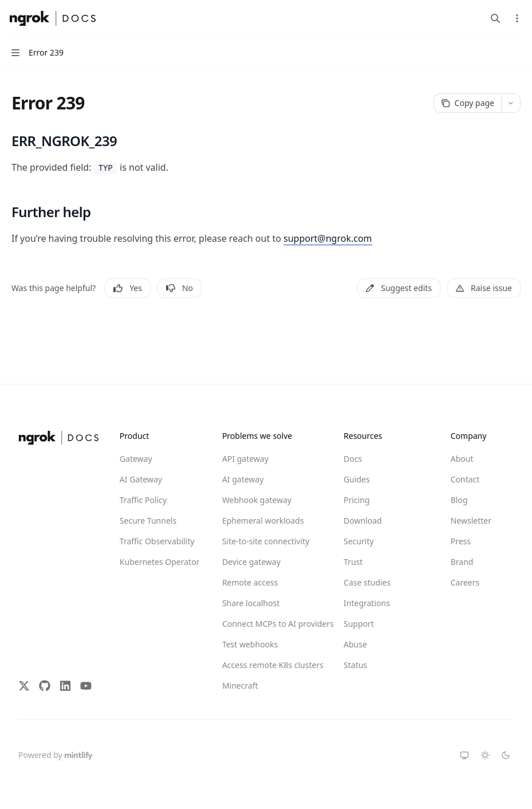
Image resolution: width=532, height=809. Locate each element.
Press (461, 541)
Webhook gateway (257, 500)
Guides (357, 479)
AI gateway (243, 479)
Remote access (250, 582)
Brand (462, 562)
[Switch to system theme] (464, 755)
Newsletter (471, 521)
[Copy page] (467, 103)
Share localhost (251, 603)
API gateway (245, 459)
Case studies (367, 582)
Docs (353, 459)
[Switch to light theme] (485, 755)
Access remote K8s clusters (263, 665)
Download (363, 521)
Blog (459, 500)
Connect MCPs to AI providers (263, 624)
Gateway (136, 459)
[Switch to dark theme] (506, 755)
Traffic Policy (143, 500)
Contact (465, 479)
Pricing (356, 500)
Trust (353, 562)
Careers (465, 582)
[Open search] (495, 18)
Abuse (355, 644)
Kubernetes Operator (160, 562)
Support (359, 624)
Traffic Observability (157, 541)
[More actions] (517, 18)
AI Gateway (141, 479)
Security (359, 541)
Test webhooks (250, 644)
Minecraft (240, 686)
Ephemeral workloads (263, 521)
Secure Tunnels (148, 521)
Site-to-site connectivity (263, 541)
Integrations (367, 603)
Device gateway (251, 562)
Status (355, 665)
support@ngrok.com (328, 238)
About (462, 459)
